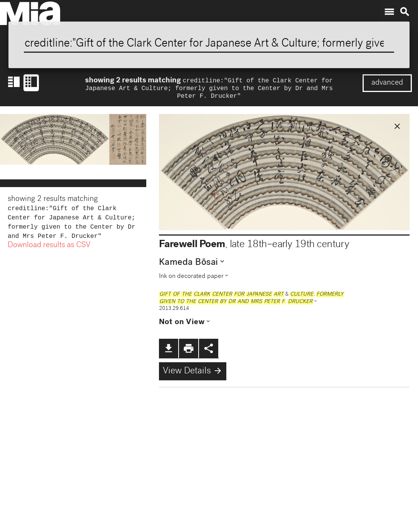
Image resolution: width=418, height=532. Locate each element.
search (405, 12)
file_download (169, 351)
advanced (387, 83)
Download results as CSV (49, 251)
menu (389, 12)
